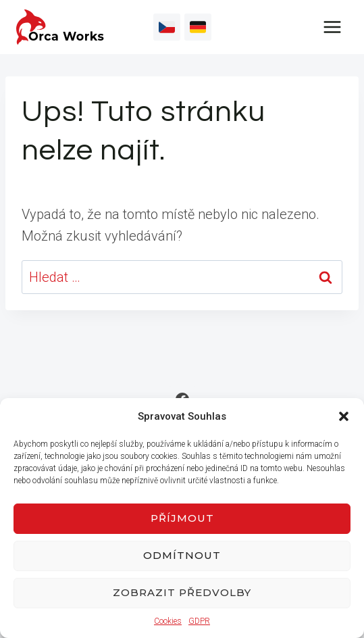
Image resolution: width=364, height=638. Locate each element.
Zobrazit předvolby (182, 592)
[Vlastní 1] (167, 27)
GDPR (199, 621)
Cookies (168, 621)
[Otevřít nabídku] (332, 27)
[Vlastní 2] (198, 27)
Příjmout (182, 518)
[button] (344, 416)
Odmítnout (182, 555)
